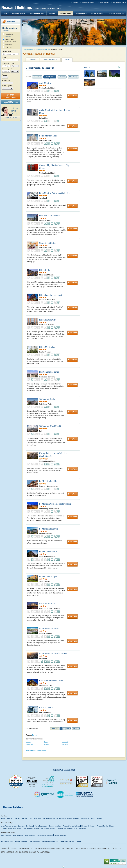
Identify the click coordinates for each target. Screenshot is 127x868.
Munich (28, 742)
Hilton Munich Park (48, 347)
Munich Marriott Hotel (49, 628)
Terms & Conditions (7, 841)
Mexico (9, 818)
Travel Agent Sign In (120, 3)
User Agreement (34, 841)
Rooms (4, 75)
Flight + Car (9, 45)
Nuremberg (29, 744)
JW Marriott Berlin (47, 399)
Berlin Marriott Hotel (48, 136)
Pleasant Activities (116, 13)
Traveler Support (104, 3)
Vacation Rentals (37, 13)
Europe (48, 49)
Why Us (76, 3)
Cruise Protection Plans (66, 841)
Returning (5, 69)
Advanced (6, 31)
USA (30, 818)
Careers (78, 841)
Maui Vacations (18, 835)
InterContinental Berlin (49, 372)
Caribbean (17, 818)
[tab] (102, 67)
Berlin (46, 742)
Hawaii (3, 818)
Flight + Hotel (10, 39)
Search (11, 96)
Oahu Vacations (6, 835)
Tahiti (36, 818)
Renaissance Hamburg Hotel (51, 680)
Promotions (11, 21)
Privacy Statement (21, 841)
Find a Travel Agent (41, 826)
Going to (5, 57)
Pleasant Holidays (29, 49)
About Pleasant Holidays (9, 826)
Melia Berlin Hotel (47, 603)
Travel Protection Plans (49, 841)
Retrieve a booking (88, 3)
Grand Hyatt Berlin (47, 243)
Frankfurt (65, 742)
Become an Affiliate (55, 826)
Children (7, 86)
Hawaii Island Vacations (45, 835)
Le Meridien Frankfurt (49, 481)
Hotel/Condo (9, 34)
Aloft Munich (45, 83)
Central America (48, 818)
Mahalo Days (28, 828)
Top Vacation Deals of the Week (91, 818)
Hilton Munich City (47, 320)
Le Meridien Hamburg (49, 529)
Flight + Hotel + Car (11, 42)
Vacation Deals (18, 13)
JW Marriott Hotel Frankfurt (51, 426)
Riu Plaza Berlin (46, 708)
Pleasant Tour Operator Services (45, 828)
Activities (8, 37)
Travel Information (50, 60)
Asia (57, 818)
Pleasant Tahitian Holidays (106, 826)
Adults (6, 80)
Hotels (67, 60)
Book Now (72, 96)
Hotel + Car (9, 47)
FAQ (76, 828)
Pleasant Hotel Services (65, 828)
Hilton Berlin (45, 270)
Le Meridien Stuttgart (48, 576)
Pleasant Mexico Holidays (71, 826)
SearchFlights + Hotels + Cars (11, 102)
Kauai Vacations (30, 835)
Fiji (40, 818)
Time (12, 63)
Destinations (65, 13)
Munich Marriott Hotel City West (53, 653)
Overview (32, 60)
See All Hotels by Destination (36, 751)
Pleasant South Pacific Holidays (12, 828)
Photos (87, 67)
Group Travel (97, 13)
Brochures (30, 826)
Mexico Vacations (60, 835)
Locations (21, 826)
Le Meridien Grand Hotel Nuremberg (55, 504)
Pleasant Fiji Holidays (88, 826)
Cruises (52, 13)
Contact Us (82, 828)
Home (5, 13)
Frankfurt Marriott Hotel (50, 216)
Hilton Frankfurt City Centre (51, 295)
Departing (5, 63)
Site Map (4, 816)
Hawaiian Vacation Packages (70, 818)
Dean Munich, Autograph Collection (55, 193)
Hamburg (65, 744)
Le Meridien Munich (48, 551)
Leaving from (7, 52)
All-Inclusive (81, 13)
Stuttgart (47, 744)
